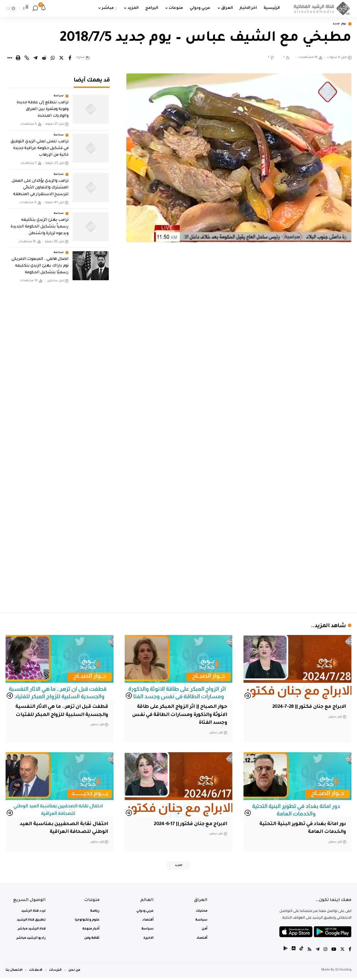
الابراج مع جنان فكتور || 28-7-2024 (305, 708)
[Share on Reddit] (44, 58)
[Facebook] (350, 952)
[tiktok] (300, 952)
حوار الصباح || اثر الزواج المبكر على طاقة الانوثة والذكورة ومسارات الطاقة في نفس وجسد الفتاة (179, 716)
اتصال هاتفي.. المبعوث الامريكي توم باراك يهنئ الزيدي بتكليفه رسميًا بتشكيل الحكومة (40, 262)
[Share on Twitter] (61, 58)
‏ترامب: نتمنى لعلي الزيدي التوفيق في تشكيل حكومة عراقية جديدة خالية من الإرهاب (39, 145)
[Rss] (308, 952)
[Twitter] (342, 952)
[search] (35, 8)
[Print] (18, 58)
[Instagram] (325, 952)
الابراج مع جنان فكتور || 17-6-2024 (186, 825)
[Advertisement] (239, 560)
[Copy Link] (27, 58)
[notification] (44, 8)
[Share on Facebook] (70, 58)
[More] (9, 58)
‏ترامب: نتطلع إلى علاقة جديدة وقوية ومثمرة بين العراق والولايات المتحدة (43, 106)
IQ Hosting (343, 972)
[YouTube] (333, 952)
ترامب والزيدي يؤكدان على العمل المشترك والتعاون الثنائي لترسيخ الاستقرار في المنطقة (40, 184)
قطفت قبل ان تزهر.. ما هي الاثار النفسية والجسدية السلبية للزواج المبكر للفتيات (67, 716)
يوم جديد (338, 24)
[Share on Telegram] (35, 58)
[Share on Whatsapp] (53, 58)
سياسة (59, 92)
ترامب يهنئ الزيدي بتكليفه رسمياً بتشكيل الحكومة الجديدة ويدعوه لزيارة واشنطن (39, 223)
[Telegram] (317, 952)
